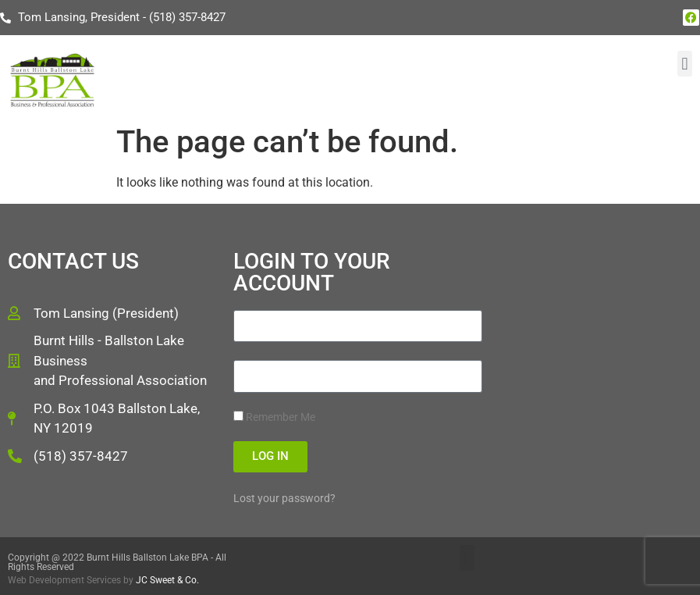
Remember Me (274, 417)
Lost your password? (284, 498)
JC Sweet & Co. (167, 580)
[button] (685, 64)
